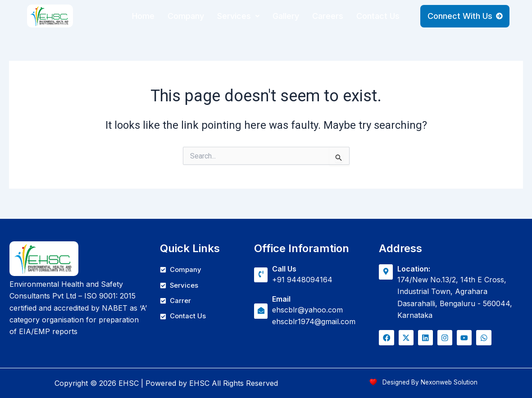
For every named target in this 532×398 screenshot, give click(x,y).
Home (143, 16)
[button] (238, 16)
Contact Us (378, 16)
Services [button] (238, 16)
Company (186, 16)
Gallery (286, 16)
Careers (328, 16)
